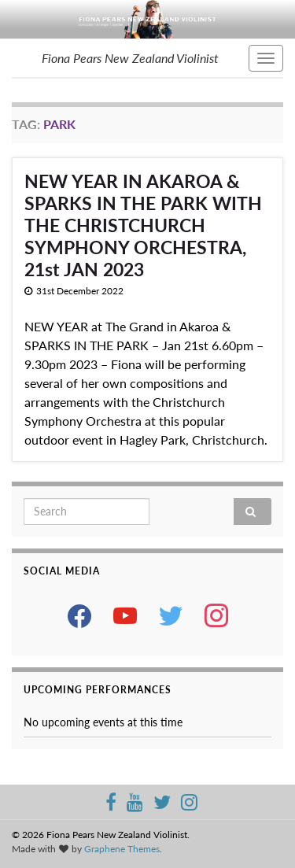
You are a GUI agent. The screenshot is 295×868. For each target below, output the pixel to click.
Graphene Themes (122, 849)
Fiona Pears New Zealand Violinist (130, 58)
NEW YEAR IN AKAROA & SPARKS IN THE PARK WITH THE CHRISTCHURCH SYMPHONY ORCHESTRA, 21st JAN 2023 (143, 225)
